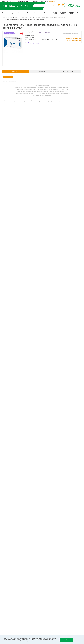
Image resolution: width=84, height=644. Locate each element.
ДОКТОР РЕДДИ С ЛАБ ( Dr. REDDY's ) (46, 39)
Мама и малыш (55, 13)
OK (66, 640)
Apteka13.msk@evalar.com (60, 576)
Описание (16, 72)
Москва (6, 1)
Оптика (46, 13)
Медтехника (38, 13)
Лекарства (13, 13)
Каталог (80, 13)
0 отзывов (39, 32)
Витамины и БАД (63, 13)
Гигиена (29, 13)
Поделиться (47, 32)
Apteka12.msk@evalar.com (62, 578)
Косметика (21, 13)
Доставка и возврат (24, 1)
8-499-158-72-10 (44, 574)
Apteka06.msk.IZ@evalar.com (61, 574)
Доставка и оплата (42, 72)
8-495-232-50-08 (44, 576)
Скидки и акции (71, 13)
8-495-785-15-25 (46, 578)
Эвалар (4, 13)
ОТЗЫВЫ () (68, 72)
